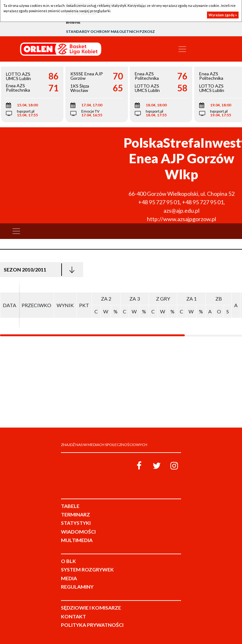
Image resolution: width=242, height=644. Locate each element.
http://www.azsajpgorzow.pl (181, 219)
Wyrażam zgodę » (223, 15)
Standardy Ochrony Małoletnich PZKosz (110, 31)
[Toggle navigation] (182, 49)
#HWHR (73, 22)
